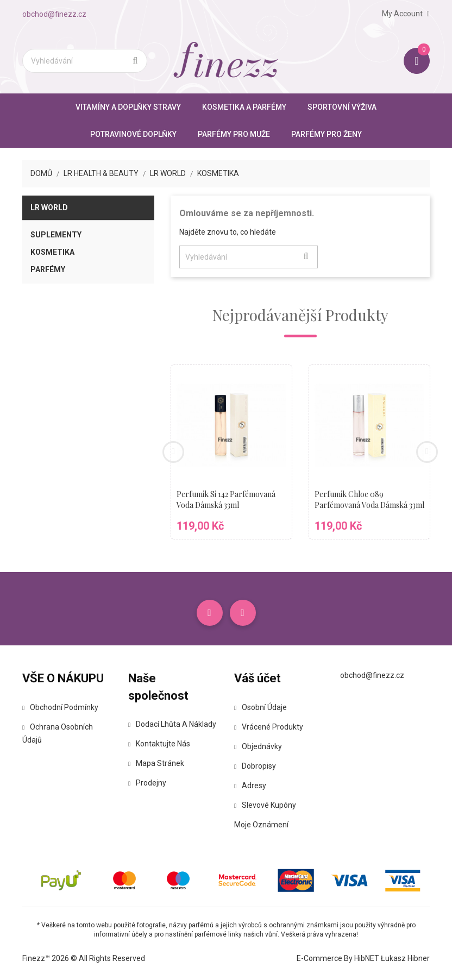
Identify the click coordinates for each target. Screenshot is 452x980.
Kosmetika (52, 252)
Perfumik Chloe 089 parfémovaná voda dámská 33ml (369, 500)
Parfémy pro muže (234, 134)
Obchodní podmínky (60, 707)
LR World (49, 208)
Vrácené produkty (269, 727)
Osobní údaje (260, 707)
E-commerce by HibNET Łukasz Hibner (363, 958)
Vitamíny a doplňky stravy (128, 107)
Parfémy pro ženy (327, 134)
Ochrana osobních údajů (58, 733)
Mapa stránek (156, 763)
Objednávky (258, 746)
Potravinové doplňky (133, 134)
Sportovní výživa (342, 107)
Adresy (250, 786)
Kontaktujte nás (159, 744)
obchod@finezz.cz (54, 14)
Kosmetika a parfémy (244, 107)
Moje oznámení (261, 825)
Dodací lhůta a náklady (172, 724)
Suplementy (56, 235)
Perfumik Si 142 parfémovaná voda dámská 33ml (226, 500)
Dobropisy (255, 766)
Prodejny (147, 783)
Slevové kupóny (265, 805)
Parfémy (48, 269)
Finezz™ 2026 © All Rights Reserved (84, 958)
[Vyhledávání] (85, 61)
